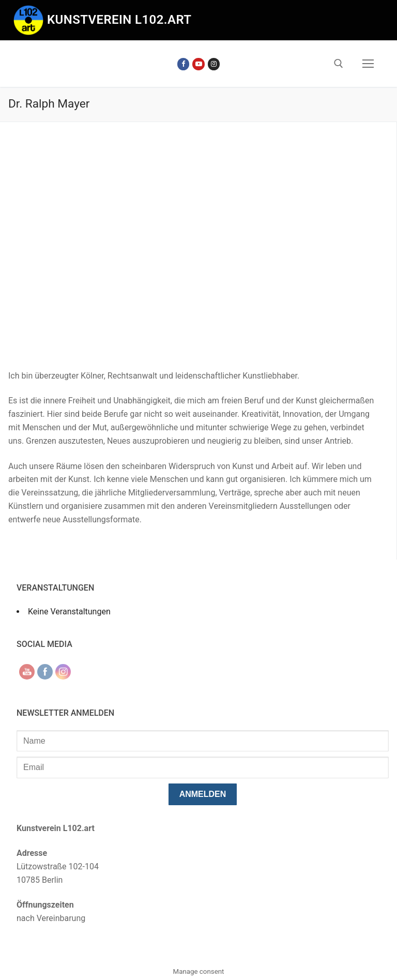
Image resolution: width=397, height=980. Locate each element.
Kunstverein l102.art (119, 20)
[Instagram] (214, 64)
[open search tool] (339, 64)
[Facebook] (183, 64)
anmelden (203, 794)
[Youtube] (198, 64)
